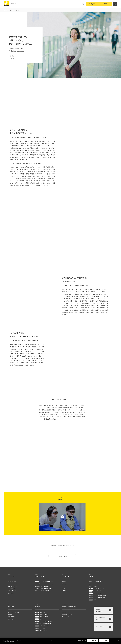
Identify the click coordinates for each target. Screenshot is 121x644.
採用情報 (5, 10)
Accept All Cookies (93, 641)
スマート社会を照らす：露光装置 (42, 591)
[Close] (119, 641)
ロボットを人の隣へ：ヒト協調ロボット (43, 589)
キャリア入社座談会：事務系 (97, 598)
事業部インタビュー (95, 600)
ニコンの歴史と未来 (12, 591)
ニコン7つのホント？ (12, 584)
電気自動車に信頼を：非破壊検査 (42, 586)
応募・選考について (42, 626)
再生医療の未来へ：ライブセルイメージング (44, 582)
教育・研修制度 (11, 617)
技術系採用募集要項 (42, 617)
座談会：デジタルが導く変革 (95, 582)
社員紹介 (11, 10)
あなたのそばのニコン (13, 586)
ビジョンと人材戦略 (12, 582)
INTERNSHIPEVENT (92, 4)
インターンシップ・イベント (43, 622)
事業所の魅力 (11, 619)
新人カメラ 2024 (95, 591)
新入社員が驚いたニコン (96, 589)
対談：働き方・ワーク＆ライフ (95, 584)
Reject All (104, 641)
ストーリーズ (65, 617)
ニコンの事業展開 (12, 589)
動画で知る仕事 (65, 584)
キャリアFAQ (40, 628)
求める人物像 (40, 612)
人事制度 (10, 615)
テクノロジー (65, 612)
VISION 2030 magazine (68, 615)
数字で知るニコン (12, 593)
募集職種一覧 (41, 631)
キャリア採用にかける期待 (43, 624)
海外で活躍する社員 (93, 586)
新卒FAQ (39, 619)
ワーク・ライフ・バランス (14, 612)
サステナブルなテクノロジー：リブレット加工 (45, 584)
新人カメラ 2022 (95, 593)
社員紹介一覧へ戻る (62, 556)
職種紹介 (64, 582)
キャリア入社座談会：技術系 (97, 596)
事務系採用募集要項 (42, 615)
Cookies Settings (81, 641)
